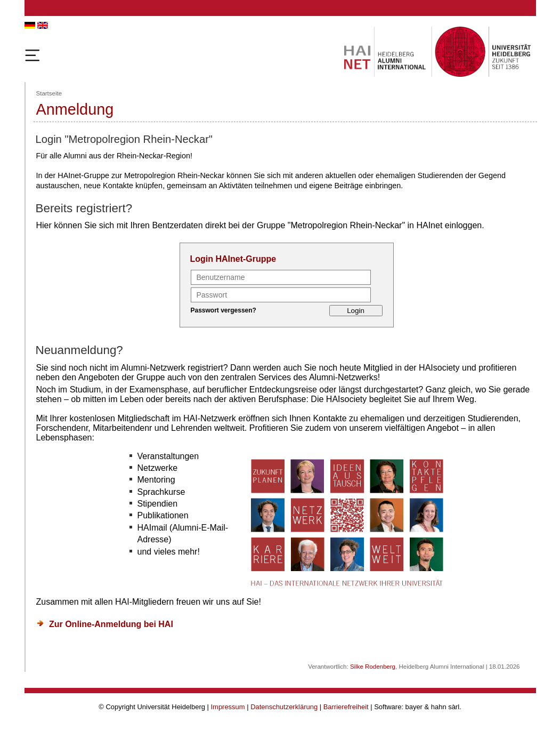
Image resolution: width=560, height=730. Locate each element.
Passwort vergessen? (224, 310)
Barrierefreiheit (346, 707)
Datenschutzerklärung (284, 707)
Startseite (49, 93)
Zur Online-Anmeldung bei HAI (111, 624)
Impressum (228, 707)
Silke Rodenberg (373, 667)
